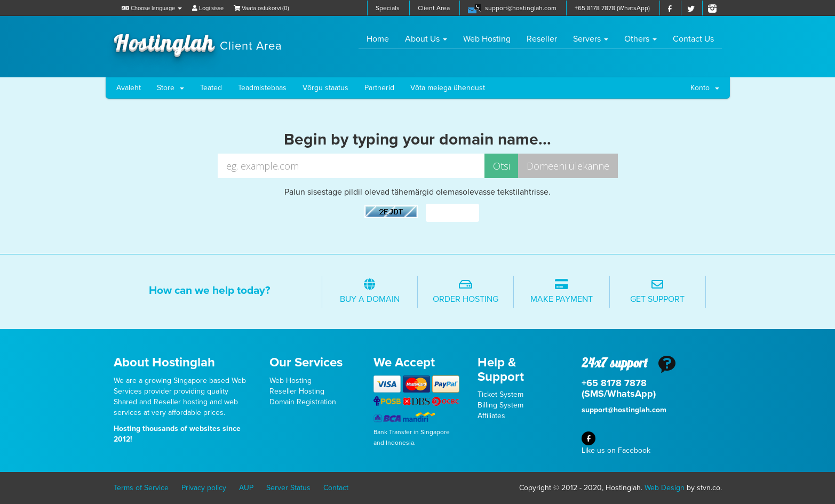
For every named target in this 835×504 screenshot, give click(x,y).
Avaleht (129, 88)
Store (170, 88)
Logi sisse (208, 8)
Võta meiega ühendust (448, 88)
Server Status (288, 488)
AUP (246, 488)
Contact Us (693, 39)
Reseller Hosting (297, 391)
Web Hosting (487, 39)
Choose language (152, 8)
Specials (388, 8)
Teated (211, 88)
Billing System (500, 405)
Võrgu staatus (325, 88)
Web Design (665, 488)
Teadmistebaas (262, 88)
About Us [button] (426, 39)
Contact (336, 488)
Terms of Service (141, 488)
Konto (705, 88)
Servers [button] (591, 39)
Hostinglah (198, 42)
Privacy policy (204, 488)
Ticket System (500, 394)
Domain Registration (303, 402)
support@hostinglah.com (521, 8)
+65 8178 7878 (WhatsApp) (612, 8)
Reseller (542, 39)
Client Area (434, 8)
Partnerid (379, 88)
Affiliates (491, 416)
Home (382, 39)
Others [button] (641, 39)
